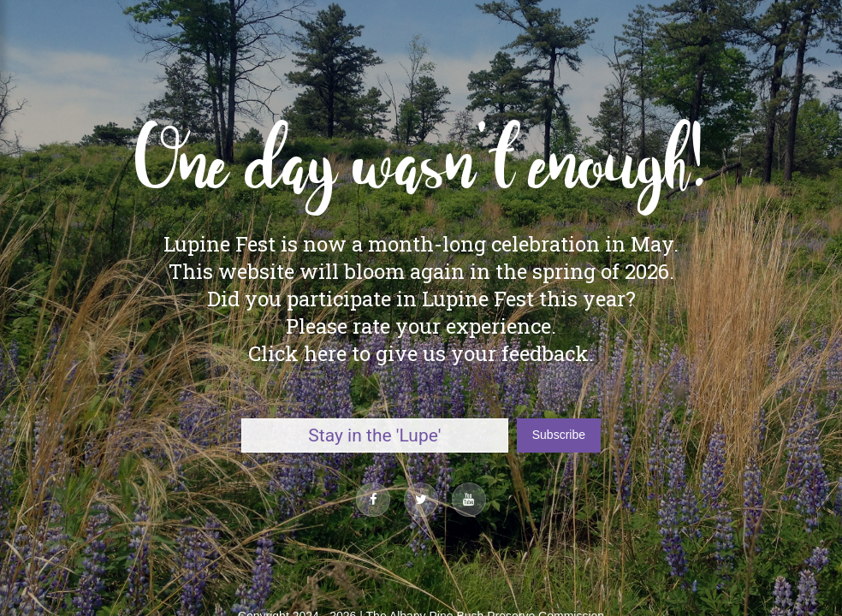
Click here (297, 353)
